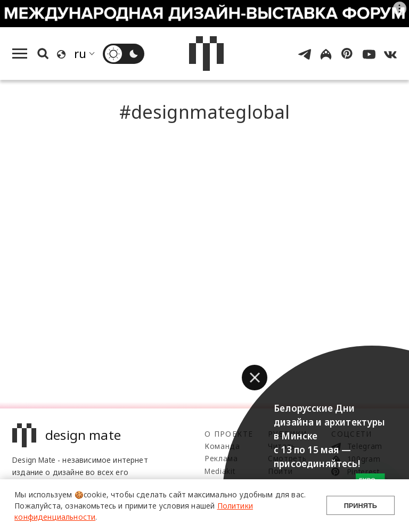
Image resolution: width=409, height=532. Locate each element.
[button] (255, 378)
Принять (361, 506)
